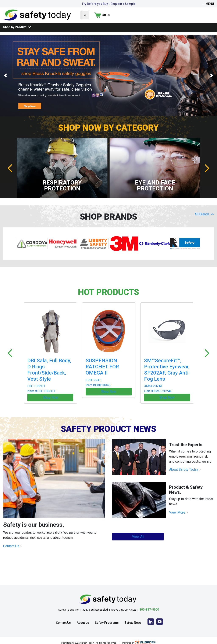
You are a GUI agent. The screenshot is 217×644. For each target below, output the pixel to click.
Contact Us (11, 542)
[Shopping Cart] (206, 18)
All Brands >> (204, 221)
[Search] (188, 18)
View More (177, 508)
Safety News (133, 618)
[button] (5, 82)
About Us (83, 618)
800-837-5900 (149, 605)
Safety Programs (107, 618)
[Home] (37, 18)
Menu (208, 4)
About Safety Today (184, 465)
